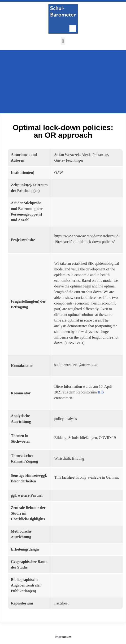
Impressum (63, 637)
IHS (101, 392)
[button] (63, 41)
